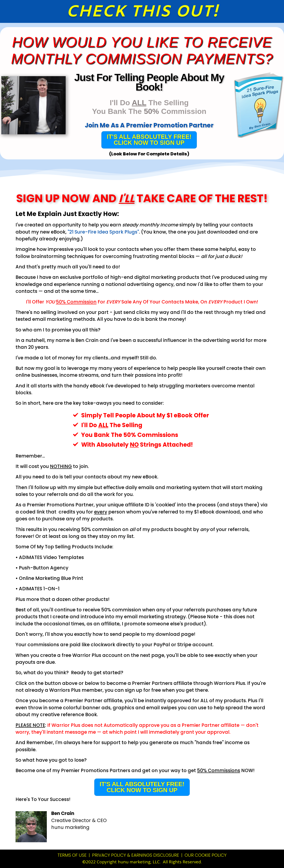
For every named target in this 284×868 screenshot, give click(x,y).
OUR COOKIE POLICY (206, 855)
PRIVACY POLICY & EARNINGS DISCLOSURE (136, 855)
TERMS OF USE (73, 855)
